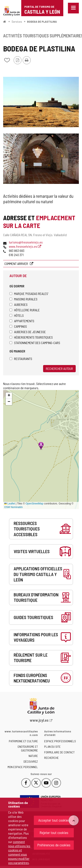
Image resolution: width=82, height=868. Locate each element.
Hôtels (17, 315)
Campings (18, 326)
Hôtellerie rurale (25, 310)
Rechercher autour (59, 369)
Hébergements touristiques (31, 337)
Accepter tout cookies (54, 820)
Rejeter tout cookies (54, 833)
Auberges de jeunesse (28, 332)
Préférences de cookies (54, 845)
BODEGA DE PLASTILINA (42, 22)
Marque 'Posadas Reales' (29, 294)
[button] (9, 396)
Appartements (22, 321)
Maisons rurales (23, 299)
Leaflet (10, 504)
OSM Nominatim (13, 507)
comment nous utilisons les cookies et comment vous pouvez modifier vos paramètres (19, 852)
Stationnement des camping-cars (35, 343)
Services (17, 22)
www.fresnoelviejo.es (25, 246)
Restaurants (21, 359)
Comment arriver (17, 264)
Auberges (19, 304)
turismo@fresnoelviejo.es (26, 242)
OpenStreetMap (34, 504)
